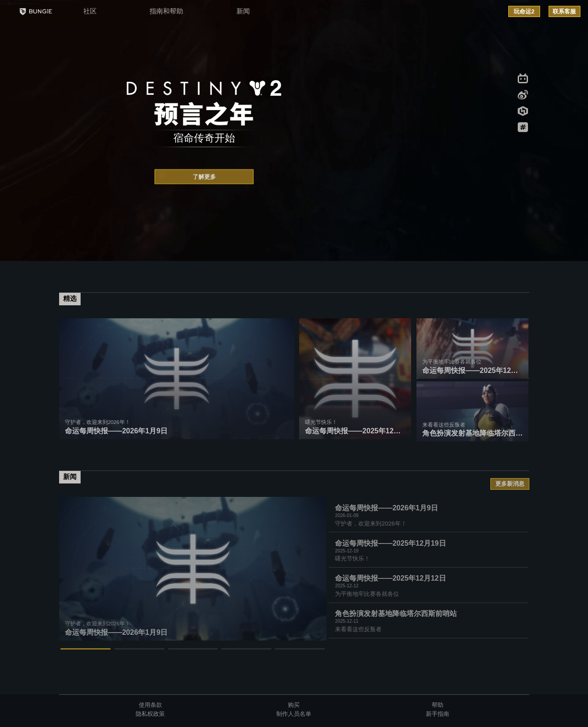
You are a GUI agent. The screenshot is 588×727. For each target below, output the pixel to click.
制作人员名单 (294, 714)
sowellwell (523, 127)
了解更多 (204, 177)
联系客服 (564, 11)
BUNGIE (35, 11)
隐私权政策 (150, 714)
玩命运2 (524, 11)
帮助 (438, 705)
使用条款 (150, 705)
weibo (523, 95)
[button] (86, 649)
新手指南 (438, 714)
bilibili (523, 78)
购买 (294, 705)
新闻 (243, 11)
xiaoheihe (523, 111)
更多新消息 (510, 484)
